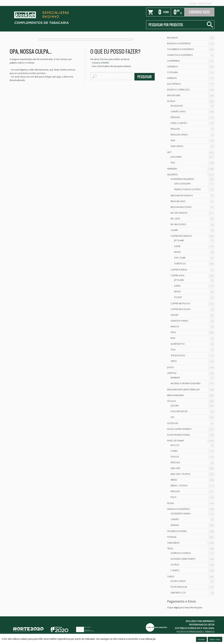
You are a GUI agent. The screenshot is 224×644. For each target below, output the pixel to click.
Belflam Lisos (178, 201)
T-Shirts (175, 570)
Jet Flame (179, 240)
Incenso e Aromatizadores (185, 383)
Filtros (171, 101)
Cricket (175, 315)
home (106, 63)
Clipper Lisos (177, 275)
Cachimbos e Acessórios (180, 49)
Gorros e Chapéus (181, 553)
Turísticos (180, 264)
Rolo (174, 497)
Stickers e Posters (177, 531)
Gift (169, 152)
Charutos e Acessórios (180, 55)
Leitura (175, 406)
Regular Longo (179, 135)
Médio (174, 480)
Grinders (172, 169)
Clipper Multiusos (181, 309)
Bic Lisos (175, 219)
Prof (173, 332)
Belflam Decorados (182, 196)
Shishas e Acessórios (178, 509)
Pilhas (171, 503)
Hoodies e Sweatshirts (183, 559)
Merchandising (176, 395)
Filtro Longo (178, 581)
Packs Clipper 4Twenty (179, 429)
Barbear (175, 378)
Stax (173, 350)
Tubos (171, 577)
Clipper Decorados (181, 236)
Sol (173, 417)
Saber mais (215, 639)
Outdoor (173, 423)
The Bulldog (178, 355)
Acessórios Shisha (181, 514)
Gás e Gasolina (182, 184)
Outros (175, 565)
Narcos (175, 327)
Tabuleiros (173, 543)
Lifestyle (172, 373)
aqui (176, 607)
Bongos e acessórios (179, 43)
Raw (173, 338)
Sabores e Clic (178, 593)
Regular (175, 129)
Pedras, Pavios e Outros (187, 189)
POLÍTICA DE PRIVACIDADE (190, 632)
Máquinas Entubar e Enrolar (183, 390)
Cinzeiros (172, 67)
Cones (174, 451)
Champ (174, 230)
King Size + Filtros (180, 474)
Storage (172, 537)
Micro (177, 252)
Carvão (175, 519)
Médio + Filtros (179, 486)
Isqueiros (172, 175)
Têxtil (170, 549)
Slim (173, 140)
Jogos (170, 367)
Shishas (175, 525)
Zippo (174, 361)
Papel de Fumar (175, 441)
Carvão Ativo (178, 112)
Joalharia (176, 157)
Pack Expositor (179, 411)
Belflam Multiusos (181, 207)
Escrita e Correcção (178, 90)
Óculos (171, 401)
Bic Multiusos (178, 224)
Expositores (174, 95)
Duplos (175, 457)
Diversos (172, 78)
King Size (175, 468)
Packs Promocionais (178, 435)
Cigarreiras (173, 61)
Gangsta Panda (179, 321)
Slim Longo (177, 146)
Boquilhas (177, 106)
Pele (173, 163)
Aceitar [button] (201, 639)
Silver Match (178, 344)
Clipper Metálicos (180, 303)
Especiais (175, 117)
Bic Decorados (179, 213)
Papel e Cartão (179, 123)
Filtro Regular (179, 587)
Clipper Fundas (179, 270)
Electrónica (174, 84)
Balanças (172, 38)
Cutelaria (173, 72)
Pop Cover (180, 258)
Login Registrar (200, 3)
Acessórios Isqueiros (182, 179)
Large (177, 246)
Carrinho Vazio (199, 12)
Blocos (175, 445)
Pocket (178, 297)
